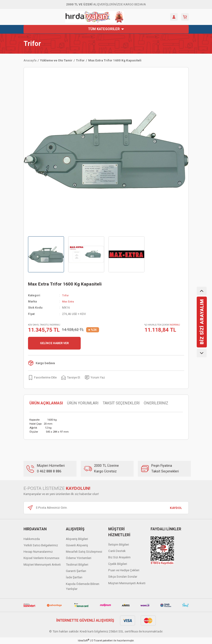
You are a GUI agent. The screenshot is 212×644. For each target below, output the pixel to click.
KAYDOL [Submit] (176, 508)
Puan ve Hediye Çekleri (124, 570)
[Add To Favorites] (42, 378)
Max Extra (69, 302)
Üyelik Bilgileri (118, 564)
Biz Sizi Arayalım (119, 557)
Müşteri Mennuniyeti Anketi (42, 565)
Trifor (32, 44)
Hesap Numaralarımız (38, 552)
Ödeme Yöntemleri (79, 558)
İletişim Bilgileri (119, 545)
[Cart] (185, 17)
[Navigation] (106, 29)
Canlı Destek (117, 551)
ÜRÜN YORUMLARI (83, 403)
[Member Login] (174, 17)
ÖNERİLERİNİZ (156, 403)
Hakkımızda (32, 539)
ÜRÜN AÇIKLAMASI (46, 403)
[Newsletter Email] (106, 508)
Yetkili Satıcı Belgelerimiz (41, 545)
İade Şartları (74, 578)
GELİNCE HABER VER (54, 343)
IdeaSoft (84, 641)
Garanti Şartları (76, 571)
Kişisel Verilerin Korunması (41, 558)
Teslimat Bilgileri (77, 565)
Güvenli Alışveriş (77, 545)
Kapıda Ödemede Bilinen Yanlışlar (83, 586)
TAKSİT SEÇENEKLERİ (121, 403)
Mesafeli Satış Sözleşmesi (84, 552)
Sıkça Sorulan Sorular (123, 577)
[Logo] (95, 17)
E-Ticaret (97, 641)
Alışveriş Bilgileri (77, 539)
